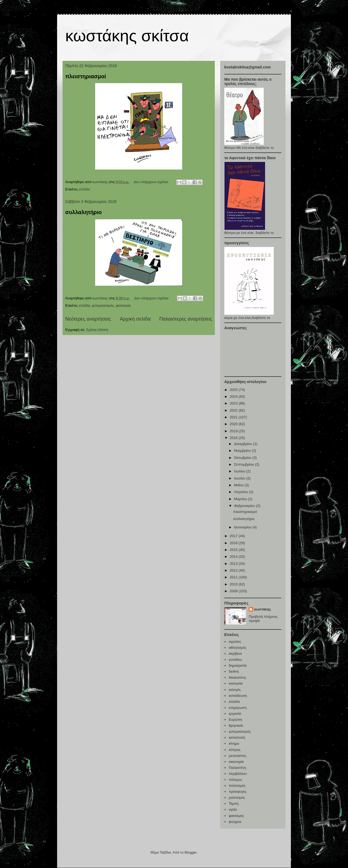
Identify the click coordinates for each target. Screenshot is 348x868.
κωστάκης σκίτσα (127, 36)
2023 (234, 403)
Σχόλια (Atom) (97, 330)
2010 (234, 584)
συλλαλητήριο (83, 212)
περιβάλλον (238, 774)
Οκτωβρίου (243, 458)
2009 (234, 591)
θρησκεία (236, 726)
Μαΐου (239, 485)
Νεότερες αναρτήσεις (88, 319)
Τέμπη (234, 803)
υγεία (233, 809)
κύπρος (234, 750)
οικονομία (236, 762)
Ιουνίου (240, 478)
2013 (234, 564)
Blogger (191, 852)
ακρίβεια (235, 654)
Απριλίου (242, 492)
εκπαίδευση (238, 696)
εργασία (235, 714)
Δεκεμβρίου (244, 444)
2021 (234, 417)
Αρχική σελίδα (135, 319)
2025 (234, 390)
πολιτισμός (237, 786)
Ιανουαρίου (243, 527)
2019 (234, 431)
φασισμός (124, 305)
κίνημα (234, 743)
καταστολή (237, 737)
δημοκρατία (238, 665)
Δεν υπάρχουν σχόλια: (152, 182)
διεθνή (234, 671)
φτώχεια (235, 822)
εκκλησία (236, 683)
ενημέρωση (238, 708)
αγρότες (235, 642)
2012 (234, 570)
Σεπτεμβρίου (245, 464)
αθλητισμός (237, 648)
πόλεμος (235, 780)
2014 (234, 557)
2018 (234, 438)
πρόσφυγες (238, 792)
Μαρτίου (241, 499)
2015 (234, 550)
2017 (234, 536)
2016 (234, 543)
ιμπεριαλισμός (103, 305)
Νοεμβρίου (243, 451)
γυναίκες (235, 659)
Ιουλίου (240, 471)
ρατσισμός (237, 798)
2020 (234, 424)
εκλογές (235, 690)
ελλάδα (84, 189)
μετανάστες (237, 756)
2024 (234, 397)
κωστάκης (263, 609)
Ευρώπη (235, 720)
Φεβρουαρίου (245, 506)
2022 (234, 410)
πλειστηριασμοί (86, 76)
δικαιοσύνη (237, 677)
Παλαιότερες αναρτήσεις (186, 319)
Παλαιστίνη (237, 768)
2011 (234, 577)
